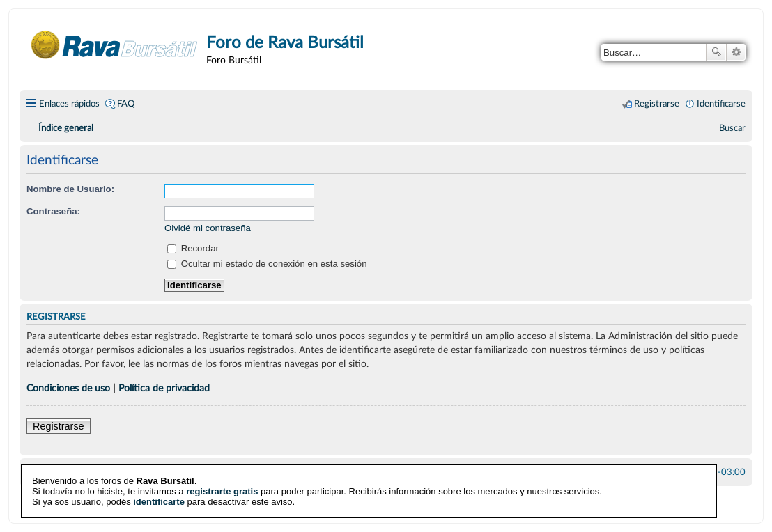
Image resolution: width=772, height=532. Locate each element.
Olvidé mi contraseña (208, 228)
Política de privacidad (164, 388)
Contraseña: (53, 211)
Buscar (716, 52)
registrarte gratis (222, 491)
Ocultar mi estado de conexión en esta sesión (267, 264)
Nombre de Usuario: (70, 189)
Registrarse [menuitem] (657, 104)
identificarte (159, 501)
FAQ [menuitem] (126, 104)
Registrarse (59, 426)
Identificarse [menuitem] (721, 104)
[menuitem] (732, 128)
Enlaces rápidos (69, 104)
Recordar (193, 248)
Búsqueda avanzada (736, 52)
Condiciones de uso (68, 388)
